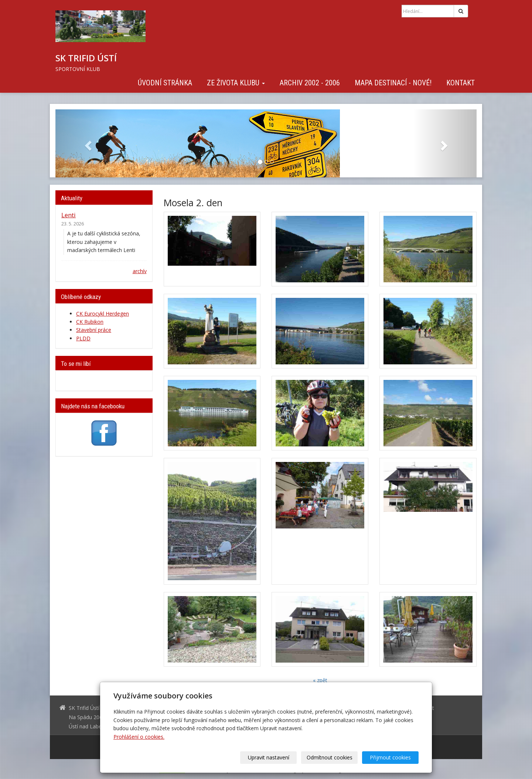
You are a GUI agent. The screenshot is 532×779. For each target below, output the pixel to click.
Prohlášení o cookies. (139, 737)
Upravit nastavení (269, 757)
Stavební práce (94, 330)
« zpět (320, 680)
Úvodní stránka (165, 83)
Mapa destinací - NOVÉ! (393, 83)
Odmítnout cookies (330, 757)
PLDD (83, 338)
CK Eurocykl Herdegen (103, 314)
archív (140, 271)
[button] (87, 143)
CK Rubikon (90, 322)
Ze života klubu (236, 83)
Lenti (69, 215)
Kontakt (461, 83)
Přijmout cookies (390, 757)
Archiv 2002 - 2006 (310, 83)
